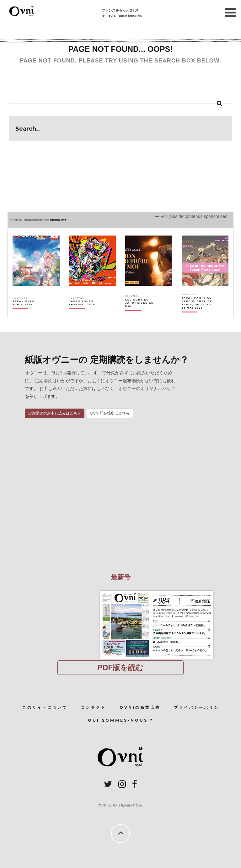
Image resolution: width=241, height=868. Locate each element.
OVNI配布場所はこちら (110, 413)
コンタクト (94, 707)
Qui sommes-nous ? (121, 720)
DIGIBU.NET (58, 220)
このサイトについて (45, 707)
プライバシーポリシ (196, 707)
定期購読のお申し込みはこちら (55, 413)
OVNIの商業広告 (140, 707)
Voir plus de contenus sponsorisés (191, 216)
